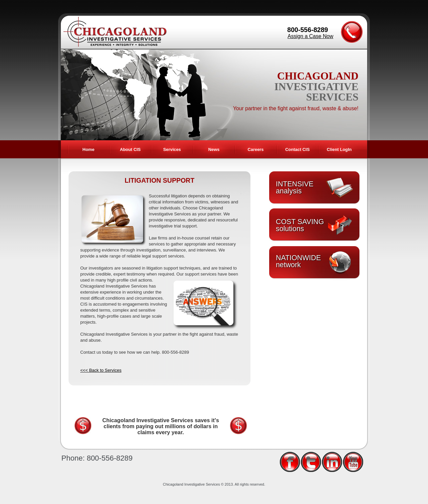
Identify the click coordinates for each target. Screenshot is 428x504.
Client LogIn (339, 149)
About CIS (130, 149)
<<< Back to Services (101, 370)
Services (172, 149)
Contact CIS (297, 149)
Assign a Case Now (310, 36)
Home (89, 149)
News (214, 149)
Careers (256, 149)
